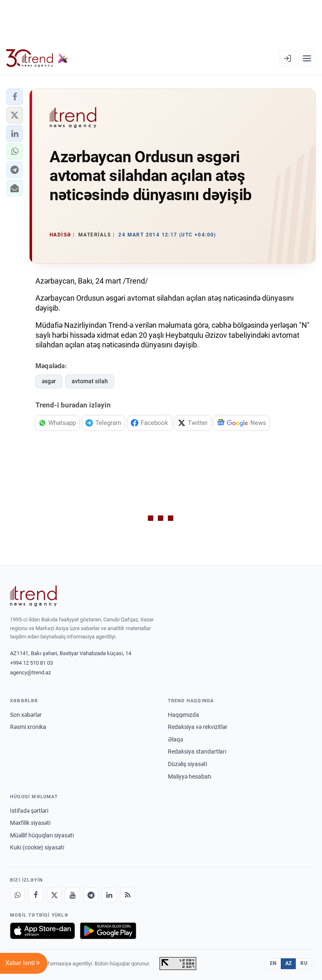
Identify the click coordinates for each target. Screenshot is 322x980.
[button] (15, 97)
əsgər (49, 381)
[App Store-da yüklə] (42, 931)
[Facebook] (36, 895)
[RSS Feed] (127, 895)
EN (273, 963)
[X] (54, 895)
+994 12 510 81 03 (31, 663)
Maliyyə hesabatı (190, 776)
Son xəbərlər (26, 715)
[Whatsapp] (17, 895)
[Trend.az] (37, 58)
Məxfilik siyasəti (30, 823)
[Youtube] (72, 895)
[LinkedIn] (109, 895)
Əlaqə (175, 739)
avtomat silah (90, 381)
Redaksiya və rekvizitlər (198, 727)
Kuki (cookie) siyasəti (37, 847)
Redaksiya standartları (197, 751)
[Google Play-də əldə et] (108, 931)
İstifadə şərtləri (29, 811)
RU (304, 963)
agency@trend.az (30, 672)
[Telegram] (91, 895)
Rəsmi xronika (28, 727)
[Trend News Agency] (33, 596)
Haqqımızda (183, 715)
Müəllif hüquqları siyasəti (42, 835)
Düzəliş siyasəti (187, 764)
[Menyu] (307, 58)
